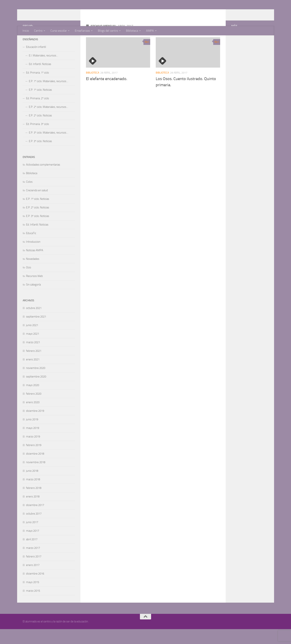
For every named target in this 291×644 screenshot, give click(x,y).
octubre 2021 (34, 323)
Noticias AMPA (35, 265)
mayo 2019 (33, 443)
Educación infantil (36, 62)
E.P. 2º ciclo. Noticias (40, 130)
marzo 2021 (33, 357)
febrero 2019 (34, 460)
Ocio (29, 282)
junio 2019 (32, 434)
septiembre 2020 (36, 391)
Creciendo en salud (37, 205)
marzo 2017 (33, 563)
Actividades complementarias (43, 180)
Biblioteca (132, 31)
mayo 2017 (33, 546)
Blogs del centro (108, 31)
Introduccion (33, 257)
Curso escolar (59, 31)
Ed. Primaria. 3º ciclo (37, 139)
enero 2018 (33, 511)
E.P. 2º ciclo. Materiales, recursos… (49, 122)
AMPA (150, 31)
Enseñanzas (82, 31)
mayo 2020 (33, 400)
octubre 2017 (34, 529)
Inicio (26, 31)
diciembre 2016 (35, 589)
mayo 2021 (33, 349)
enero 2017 (33, 580)
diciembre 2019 (35, 426)
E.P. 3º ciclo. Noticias (40, 156)
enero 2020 (33, 417)
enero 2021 (33, 374)
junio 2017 (32, 537)
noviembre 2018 (36, 477)
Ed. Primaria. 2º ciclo (37, 113)
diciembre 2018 (35, 469)
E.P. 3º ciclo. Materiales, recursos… (49, 147)
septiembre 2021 (36, 331)
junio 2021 (32, 340)
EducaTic (31, 248)
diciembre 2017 (35, 520)
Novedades (33, 274)
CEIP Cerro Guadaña (55, 13)
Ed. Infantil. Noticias (40, 79)
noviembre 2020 (36, 383)
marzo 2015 (33, 606)
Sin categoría (33, 299)
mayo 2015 (33, 597)
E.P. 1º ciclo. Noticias (40, 105)
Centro (38, 31)
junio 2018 (32, 486)
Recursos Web (34, 291)
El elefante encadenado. (107, 94)
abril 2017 (32, 554)
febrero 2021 (34, 366)
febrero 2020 (34, 409)
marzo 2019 (33, 451)
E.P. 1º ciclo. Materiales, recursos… (49, 96)
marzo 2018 (33, 494)
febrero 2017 (34, 571)
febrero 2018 (34, 503)
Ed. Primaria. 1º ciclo (37, 88)
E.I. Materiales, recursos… (44, 70)
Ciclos (29, 197)
